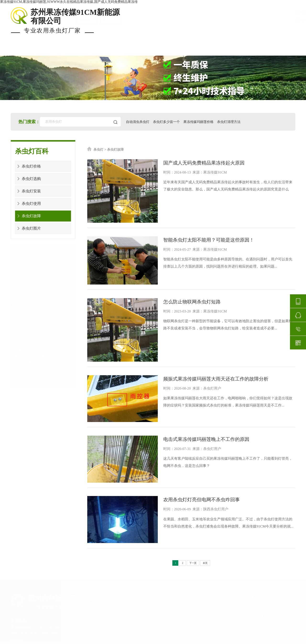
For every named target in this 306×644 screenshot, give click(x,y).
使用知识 (221, 50)
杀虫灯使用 (28, 203)
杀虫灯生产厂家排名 (167, 614)
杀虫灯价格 (140, 50)
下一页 (193, 495)
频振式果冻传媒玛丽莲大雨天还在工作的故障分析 (202, 340)
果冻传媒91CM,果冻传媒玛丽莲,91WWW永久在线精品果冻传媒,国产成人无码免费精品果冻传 (69, 2)
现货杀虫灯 (53, 50)
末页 (205, 495)
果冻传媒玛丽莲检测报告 (167, 582)
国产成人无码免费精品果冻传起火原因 (190, 162)
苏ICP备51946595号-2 (160, 639)
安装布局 (181, 50)
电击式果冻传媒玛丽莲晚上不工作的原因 (192, 391)
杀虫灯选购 (28, 179)
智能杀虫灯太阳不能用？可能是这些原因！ (195, 225)
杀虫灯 (98, 150)
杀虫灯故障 (28, 216)
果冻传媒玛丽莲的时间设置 (167, 569)
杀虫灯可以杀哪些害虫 (167, 590)
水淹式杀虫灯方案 (33, 302)
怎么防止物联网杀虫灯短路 (178, 277)
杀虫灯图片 (28, 228)
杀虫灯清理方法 (232, 122)
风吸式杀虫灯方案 (33, 343)
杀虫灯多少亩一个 (169, 122)
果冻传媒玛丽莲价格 (201, 122)
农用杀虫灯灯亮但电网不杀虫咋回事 (187, 441)
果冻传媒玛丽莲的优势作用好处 (167, 546)
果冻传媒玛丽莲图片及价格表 (167, 601)
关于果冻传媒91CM (269, 50)
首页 (16, 50)
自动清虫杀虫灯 (139, 122)
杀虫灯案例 (96, 50)
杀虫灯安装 (28, 191)
